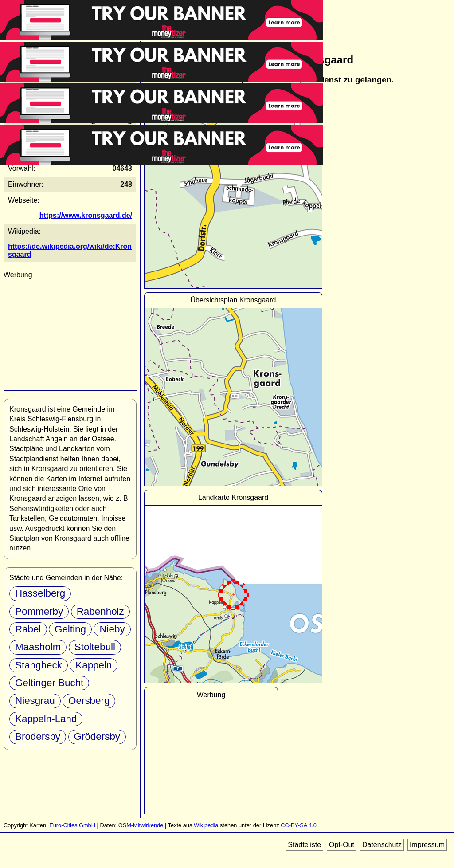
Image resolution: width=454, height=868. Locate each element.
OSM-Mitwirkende (141, 825)
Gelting (70, 629)
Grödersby (97, 736)
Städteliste (304, 845)
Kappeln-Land (46, 719)
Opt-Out (342, 845)
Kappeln (94, 665)
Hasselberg (40, 593)
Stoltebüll (95, 647)
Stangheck (39, 665)
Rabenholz (100, 611)
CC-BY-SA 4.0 (299, 825)
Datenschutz (382, 845)
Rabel (28, 629)
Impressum (427, 845)
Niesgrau (35, 701)
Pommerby (39, 611)
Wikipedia (206, 825)
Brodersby (38, 736)
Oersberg (89, 701)
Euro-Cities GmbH (72, 825)
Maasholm (38, 647)
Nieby (112, 629)
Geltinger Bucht (49, 683)
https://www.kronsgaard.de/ (86, 215)
